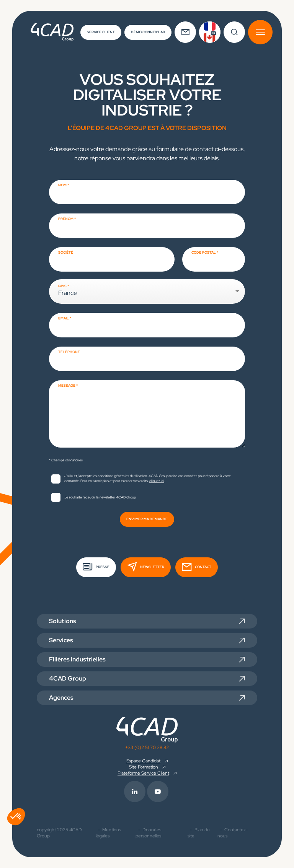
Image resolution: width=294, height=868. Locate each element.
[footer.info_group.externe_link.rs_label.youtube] (158, 791)
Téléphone (69, 352)
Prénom (66, 219)
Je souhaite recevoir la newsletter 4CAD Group (100, 497)
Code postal (204, 252)
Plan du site (199, 833)
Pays (62, 286)
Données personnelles (148, 833)
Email (64, 318)
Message (67, 386)
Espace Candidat (143, 761)
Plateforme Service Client (143, 773)
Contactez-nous (233, 833)
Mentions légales (109, 833)
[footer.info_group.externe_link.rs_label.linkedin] (136, 791)
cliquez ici (157, 481)
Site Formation (144, 767)
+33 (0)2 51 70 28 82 (147, 747)
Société (66, 252)
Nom (62, 185)
